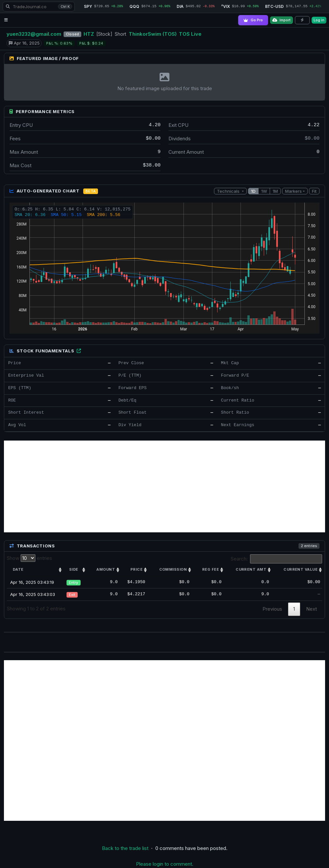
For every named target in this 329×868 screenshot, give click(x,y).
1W (264, 191)
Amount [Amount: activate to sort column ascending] (106, 569)
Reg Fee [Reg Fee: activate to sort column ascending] (211, 569)
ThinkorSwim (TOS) (153, 34)
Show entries (29, 558)
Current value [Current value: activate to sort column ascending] (300, 569)
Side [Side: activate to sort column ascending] (74, 569)
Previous (272, 609)
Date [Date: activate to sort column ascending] (18, 569)
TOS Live (190, 34)
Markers (293, 191)
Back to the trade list (125, 848)
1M (275, 191)
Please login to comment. (165, 864)
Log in (319, 20)
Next (311, 609)
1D (253, 191)
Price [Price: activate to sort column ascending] (136, 569)
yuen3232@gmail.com (34, 34)
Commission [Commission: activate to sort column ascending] (173, 569)
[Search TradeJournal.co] (39, 7)
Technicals (229, 191)
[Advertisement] (164, 486)
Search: (277, 559)
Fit (314, 191)
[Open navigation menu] (6, 20)
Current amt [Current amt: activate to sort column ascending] (251, 569)
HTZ (89, 34)
